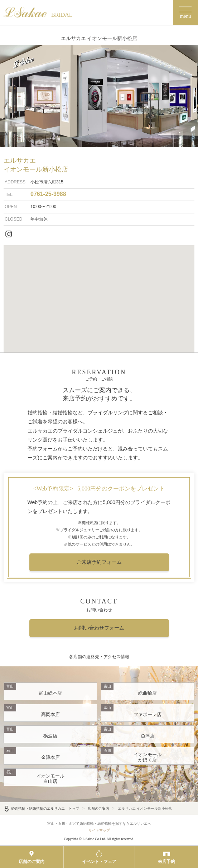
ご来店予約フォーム (99, 562)
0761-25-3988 (48, 194)
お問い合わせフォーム (99, 628)
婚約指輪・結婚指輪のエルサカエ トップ (41, 808)
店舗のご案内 (98, 808)
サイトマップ (99, 830)
